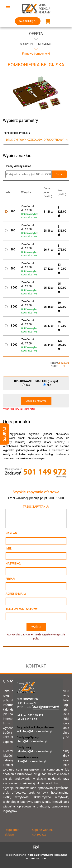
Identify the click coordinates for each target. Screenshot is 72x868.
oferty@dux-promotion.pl (32, 741)
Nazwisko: (13, 564)
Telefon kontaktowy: (22, 609)
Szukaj (4, 434)
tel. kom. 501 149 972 (30, 715)
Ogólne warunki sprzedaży (43, 832)
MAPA (36, 707)
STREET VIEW (50, 707)
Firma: (10, 579)
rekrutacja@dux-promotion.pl (34, 751)
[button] (8, 8)
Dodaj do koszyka (36, 401)
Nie (47, 385)
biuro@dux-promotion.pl (31, 761)
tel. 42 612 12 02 (27, 719)
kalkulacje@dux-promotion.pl (34, 731)
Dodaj (59, 174)
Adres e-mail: (16, 594)
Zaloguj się (28, 21)
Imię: (9, 549)
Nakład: (12, 533)
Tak (26, 385)
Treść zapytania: (36, 507)
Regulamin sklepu (12, 832)
